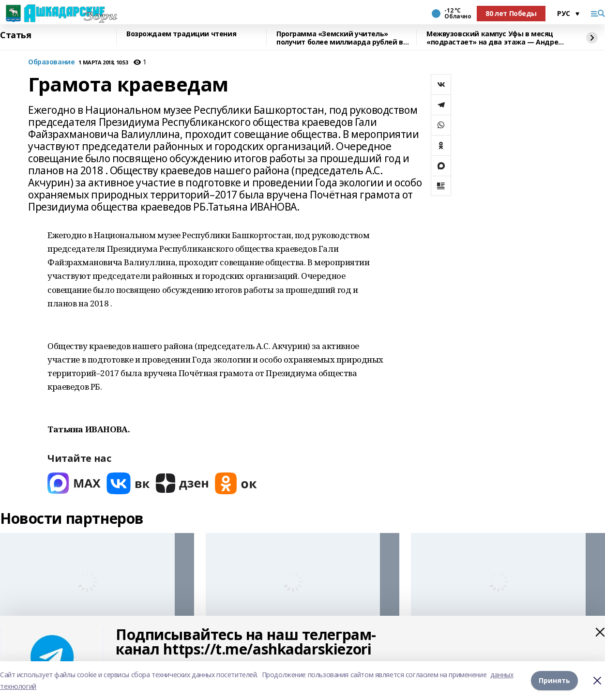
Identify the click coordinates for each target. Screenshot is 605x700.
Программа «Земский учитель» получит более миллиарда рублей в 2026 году (340, 38)
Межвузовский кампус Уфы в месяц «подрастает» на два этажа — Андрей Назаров (495, 38)
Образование (51, 62)
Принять (554, 680)
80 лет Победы (511, 13)
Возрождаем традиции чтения (181, 34)
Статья (15, 35)
